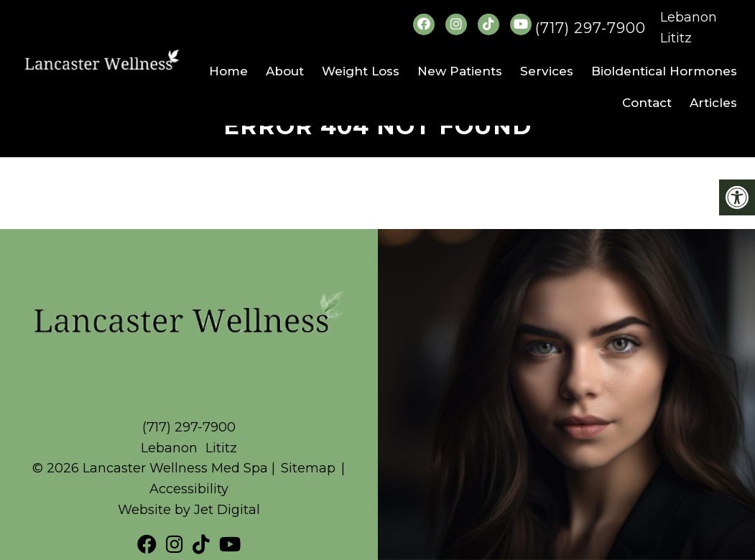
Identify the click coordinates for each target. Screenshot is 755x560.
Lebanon (689, 17)
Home (228, 71)
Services (547, 71)
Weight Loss (361, 71)
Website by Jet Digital (189, 510)
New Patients (460, 71)
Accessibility (189, 489)
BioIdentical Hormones (664, 71)
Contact (647, 103)
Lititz (676, 38)
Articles (713, 103)
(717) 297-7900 (590, 28)
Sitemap (308, 468)
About (285, 71)
